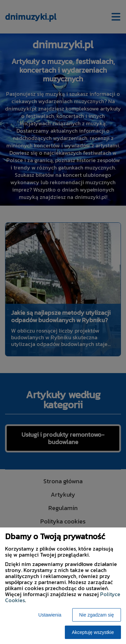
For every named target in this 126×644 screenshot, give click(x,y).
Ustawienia (50, 615)
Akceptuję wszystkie (93, 632)
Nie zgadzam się (97, 615)
